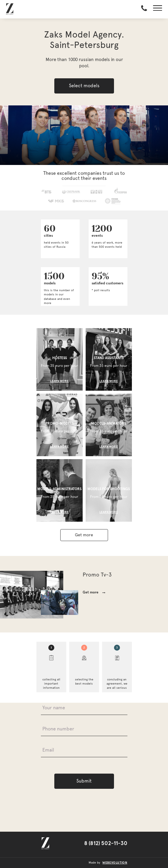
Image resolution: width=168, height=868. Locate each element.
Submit (84, 781)
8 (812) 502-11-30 (106, 844)
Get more (84, 535)
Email (48, 750)
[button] (158, 9)
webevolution (115, 863)
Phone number (58, 729)
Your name (54, 708)
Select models (84, 86)
